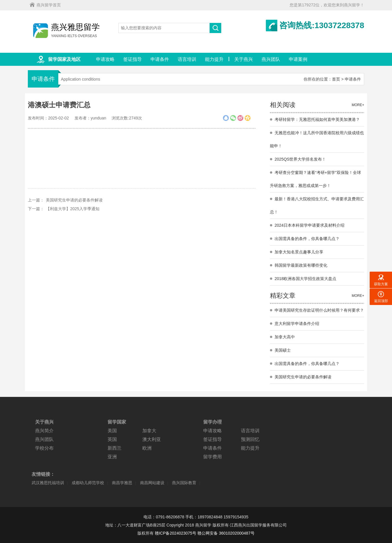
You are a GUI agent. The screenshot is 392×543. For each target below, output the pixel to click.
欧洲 (147, 448)
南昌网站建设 (152, 483)
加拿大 (149, 431)
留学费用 (213, 457)
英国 (112, 439)
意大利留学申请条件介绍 (297, 324)
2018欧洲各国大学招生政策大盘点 (305, 279)
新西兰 (115, 448)
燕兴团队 (271, 59)
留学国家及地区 (64, 59)
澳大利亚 (152, 439)
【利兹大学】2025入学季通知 (73, 209)
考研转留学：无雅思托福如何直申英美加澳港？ (317, 119)
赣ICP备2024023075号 (176, 533)
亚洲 (112, 457)
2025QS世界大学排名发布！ (300, 159)
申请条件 (160, 59)
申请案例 (298, 59)
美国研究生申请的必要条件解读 (74, 200)
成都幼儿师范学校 (88, 483)
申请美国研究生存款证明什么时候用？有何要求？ (319, 310)
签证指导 (133, 59)
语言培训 (187, 59)
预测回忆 (250, 439)
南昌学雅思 (122, 483)
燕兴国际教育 (184, 483)
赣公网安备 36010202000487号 (226, 533)
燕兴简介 (44, 431)
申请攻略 (105, 59)
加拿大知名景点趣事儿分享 (299, 252)
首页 (336, 79)
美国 (112, 431)
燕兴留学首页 (49, 5)
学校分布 (44, 448)
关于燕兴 (244, 59)
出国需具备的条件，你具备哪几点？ (307, 239)
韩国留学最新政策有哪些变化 (301, 265)
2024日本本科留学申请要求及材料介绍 (310, 225)
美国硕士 (283, 350)
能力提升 (214, 59)
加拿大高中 (285, 337)
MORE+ (358, 105)
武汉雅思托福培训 (48, 483)
